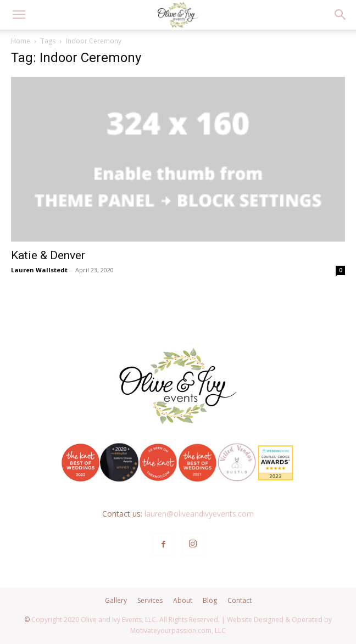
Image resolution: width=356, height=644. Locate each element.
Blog (210, 600)
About (183, 600)
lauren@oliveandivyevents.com (199, 514)
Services (150, 600)
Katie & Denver (48, 255)
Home (21, 41)
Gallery (116, 600)
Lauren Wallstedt (39, 270)
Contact (240, 600)
